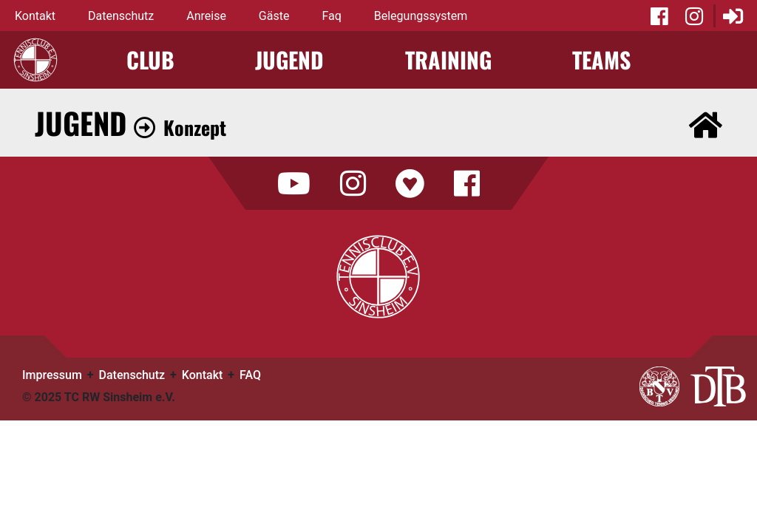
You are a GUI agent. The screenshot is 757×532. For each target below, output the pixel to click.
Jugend (289, 59)
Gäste (274, 16)
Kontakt (35, 16)
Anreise (206, 16)
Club (150, 59)
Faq (331, 16)
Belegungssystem (421, 16)
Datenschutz (121, 16)
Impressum (52, 375)
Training (448, 59)
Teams (601, 59)
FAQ (250, 375)
